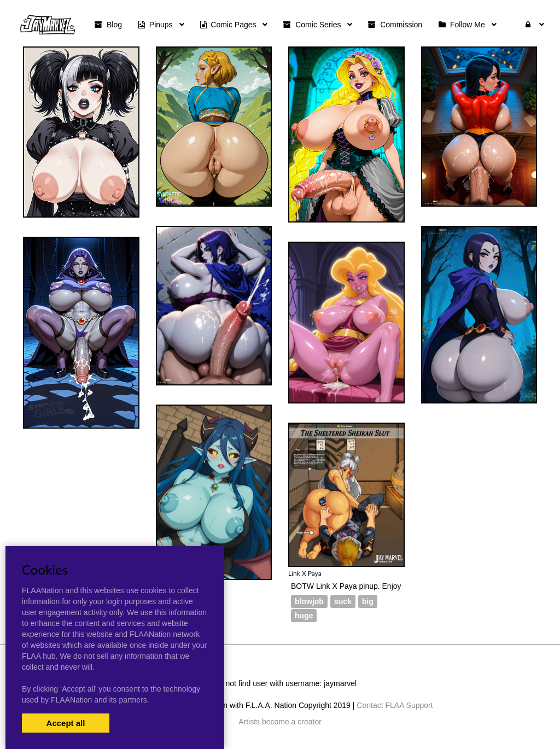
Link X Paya (305, 573)
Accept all (66, 723)
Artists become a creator (280, 722)
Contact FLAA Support (395, 705)
